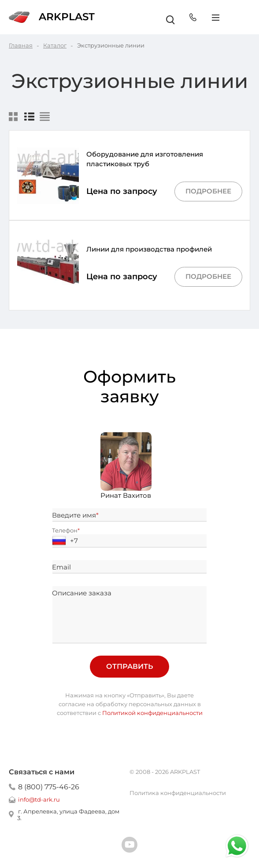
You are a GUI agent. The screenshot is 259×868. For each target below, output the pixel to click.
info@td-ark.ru (39, 799)
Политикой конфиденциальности (152, 713)
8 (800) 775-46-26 (49, 787)
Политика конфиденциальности (178, 793)
